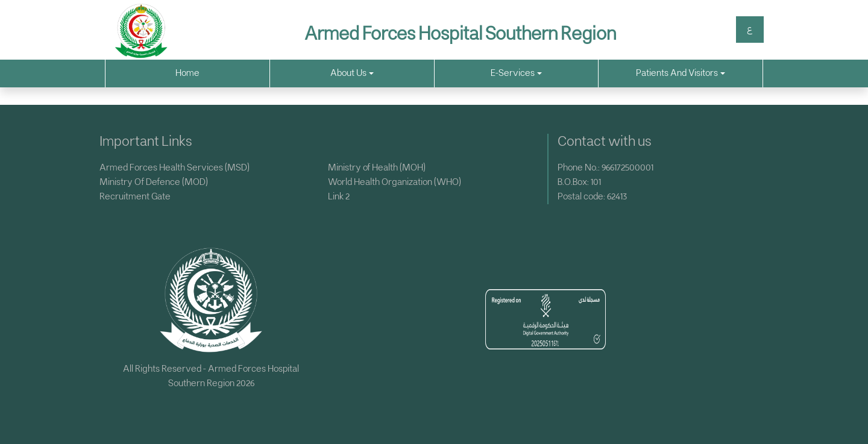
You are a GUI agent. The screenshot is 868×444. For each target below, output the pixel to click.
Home (187, 73)
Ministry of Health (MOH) (377, 168)
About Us (352, 73)
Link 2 (339, 197)
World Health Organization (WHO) (395, 182)
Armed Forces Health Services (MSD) (175, 168)
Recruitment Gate (135, 197)
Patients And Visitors (681, 73)
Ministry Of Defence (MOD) (154, 182)
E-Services (516, 73)
